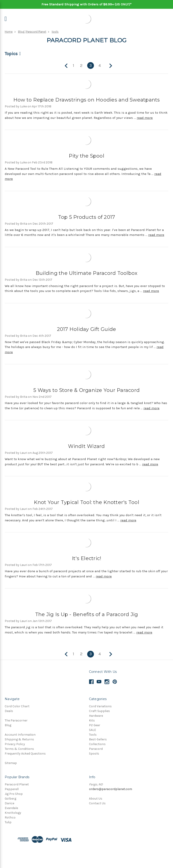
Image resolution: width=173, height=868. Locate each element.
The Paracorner (16, 720)
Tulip (8, 822)
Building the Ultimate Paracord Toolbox (87, 273)
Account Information (20, 735)
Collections (97, 744)
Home (9, 32)
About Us (96, 799)
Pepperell (12, 789)
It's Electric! (87, 558)
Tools (93, 735)
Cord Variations (100, 706)
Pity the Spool (86, 156)
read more (145, 118)
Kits (92, 720)
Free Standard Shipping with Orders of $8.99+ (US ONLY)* (86, 4)
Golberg (10, 799)
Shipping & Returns (19, 739)
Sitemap (11, 763)
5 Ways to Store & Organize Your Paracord (86, 390)
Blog (8, 725)
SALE (92, 730)
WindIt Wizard (86, 446)
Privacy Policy (15, 744)
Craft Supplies (99, 711)
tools (55, 32)
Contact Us (97, 803)
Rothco (10, 817)
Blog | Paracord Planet (32, 32)
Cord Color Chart (17, 706)
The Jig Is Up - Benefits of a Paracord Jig (87, 614)
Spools (94, 754)
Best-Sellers (98, 739)
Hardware (96, 716)
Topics (11, 54)
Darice (9, 803)
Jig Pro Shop (14, 794)
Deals (9, 711)
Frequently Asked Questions (25, 754)
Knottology (13, 813)
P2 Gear (95, 725)
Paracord (96, 749)
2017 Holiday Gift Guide (87, 329)
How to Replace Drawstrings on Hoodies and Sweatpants (87, 100)
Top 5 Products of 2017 (87, 217)
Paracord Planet (17, 784)
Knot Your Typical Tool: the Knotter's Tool (86, 502)
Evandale (11, 808)
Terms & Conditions (19, 749)
